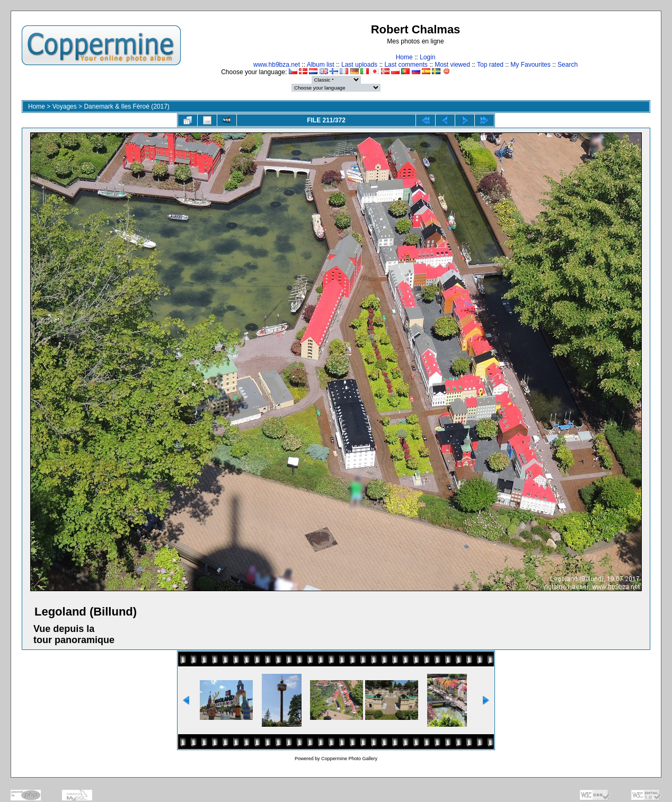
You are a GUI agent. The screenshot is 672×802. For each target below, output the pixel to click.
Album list (321, 65)
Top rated (490, 65)
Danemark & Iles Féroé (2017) (126, 106)
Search (568, 65)
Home (404, 57)
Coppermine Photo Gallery (349, 759)
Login (427, 57)
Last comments (406, 65)
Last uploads (359, 65)
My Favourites (530, 65)
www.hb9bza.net (277, 65)
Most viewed (452, 65)
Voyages (65, 106)
